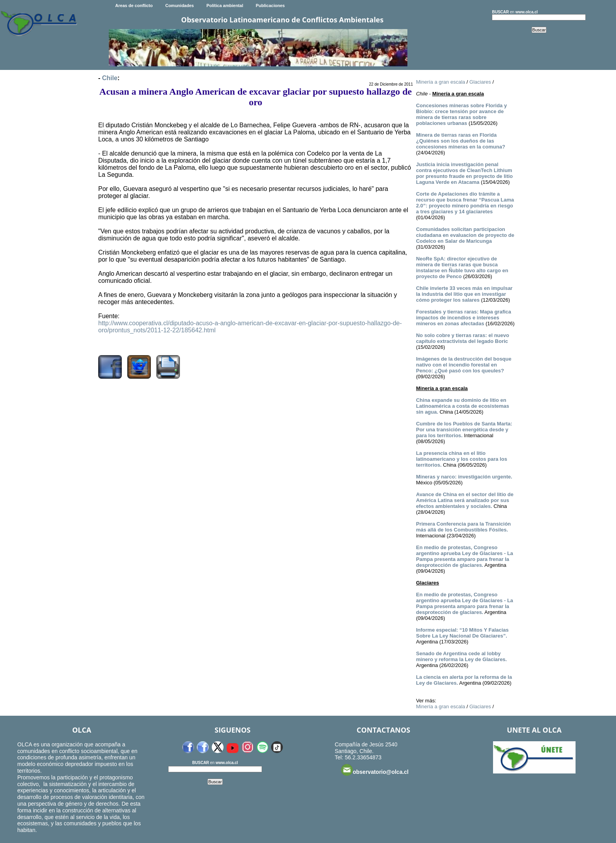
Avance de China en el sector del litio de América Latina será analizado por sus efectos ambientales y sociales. (465, 500)
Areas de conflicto (134, 5)
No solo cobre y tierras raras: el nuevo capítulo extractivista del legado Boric (463, 338)
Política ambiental (225, 5)
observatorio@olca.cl (375, 770)
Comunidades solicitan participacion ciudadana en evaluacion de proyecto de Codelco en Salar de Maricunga (465, 235)
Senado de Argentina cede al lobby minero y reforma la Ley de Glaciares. (461, 656)
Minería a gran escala (441, 82)
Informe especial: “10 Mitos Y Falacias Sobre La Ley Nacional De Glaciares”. (462, 633)
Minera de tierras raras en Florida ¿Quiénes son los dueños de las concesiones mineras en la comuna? (461, 141)
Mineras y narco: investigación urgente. (464, 477)
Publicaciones (270, 5)
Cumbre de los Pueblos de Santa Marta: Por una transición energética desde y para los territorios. (464, 430)
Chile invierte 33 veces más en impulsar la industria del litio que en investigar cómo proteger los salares (464, 294)
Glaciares (480, 82)
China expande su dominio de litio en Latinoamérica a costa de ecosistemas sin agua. (463, 406)
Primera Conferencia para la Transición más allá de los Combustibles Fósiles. (463, 527)
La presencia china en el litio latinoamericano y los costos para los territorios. (462, 459)
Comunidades (180, 5)
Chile (110, 78)
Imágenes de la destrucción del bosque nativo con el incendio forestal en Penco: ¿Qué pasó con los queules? (464, 365)
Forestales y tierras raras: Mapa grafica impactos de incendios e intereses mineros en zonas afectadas (464, 318)
